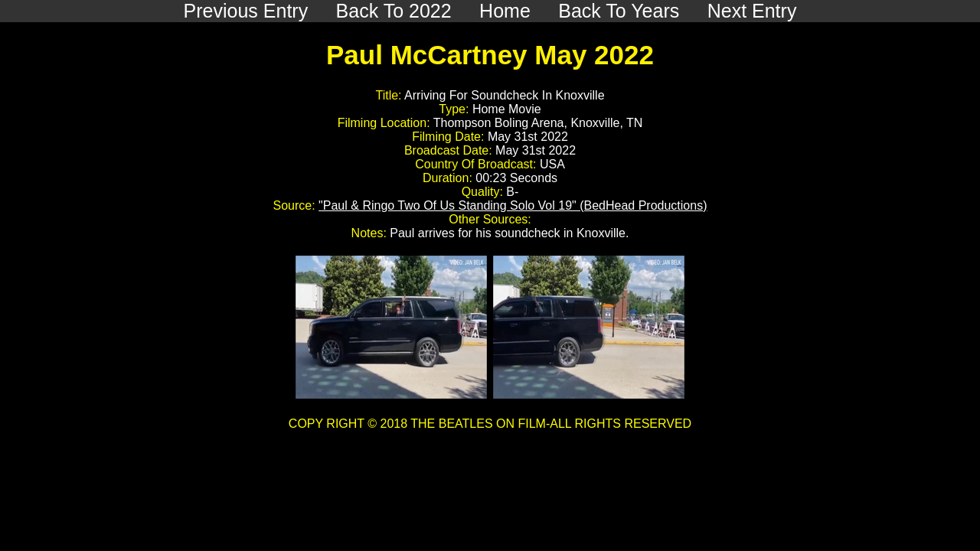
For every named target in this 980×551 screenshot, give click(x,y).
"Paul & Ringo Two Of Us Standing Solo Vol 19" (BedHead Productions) (513, 205)
